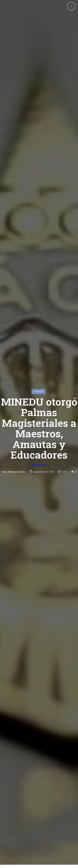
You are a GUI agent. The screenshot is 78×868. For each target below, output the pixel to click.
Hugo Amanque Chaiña (14, 407)
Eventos (38, 327)
